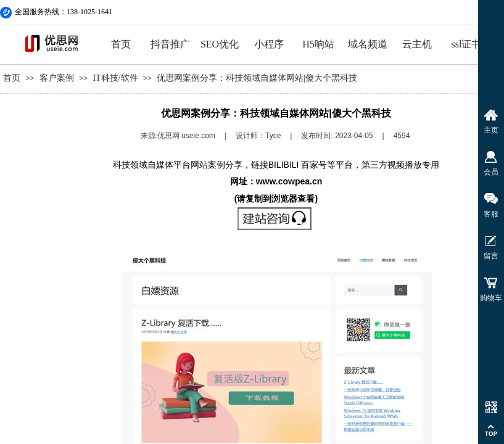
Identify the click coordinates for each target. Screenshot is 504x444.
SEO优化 (220, 44)
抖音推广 (170, 44)
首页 (121, 44)
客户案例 (57, 78)
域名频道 (368, 44)
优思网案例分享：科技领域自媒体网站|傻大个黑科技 (257, 78)
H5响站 (318, 44)
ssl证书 (467, 44)
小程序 (269, 44)
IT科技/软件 (115, 78)
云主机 (417, 44)
